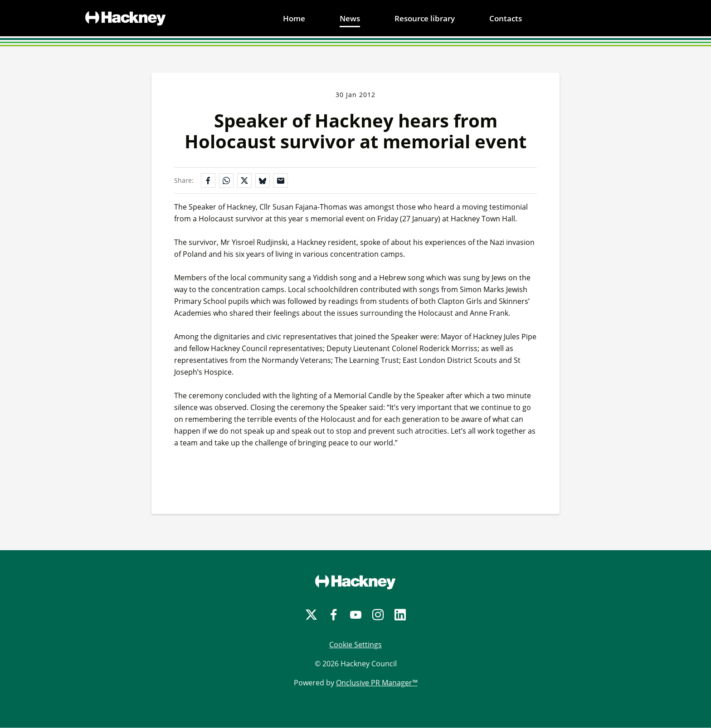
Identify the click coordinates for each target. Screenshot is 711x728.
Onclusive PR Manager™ (377, 683)
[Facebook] (334, 615)
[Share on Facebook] (208, 181)
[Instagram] (378, 615)
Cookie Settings (355, 645)
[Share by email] (281, 181)
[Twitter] (311, 615)
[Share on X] (244, 181)
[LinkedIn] (400, 615)
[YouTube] (356, 615)
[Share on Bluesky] (263, 181)
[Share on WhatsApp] (226, 181)
